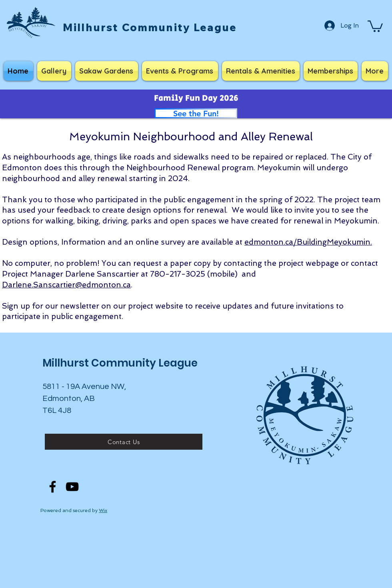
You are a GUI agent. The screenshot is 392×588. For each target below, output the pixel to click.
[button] (375, 26)
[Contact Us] (124, 442)
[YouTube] (72, 487)
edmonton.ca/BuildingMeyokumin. (308, 242)
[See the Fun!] (196, 113)
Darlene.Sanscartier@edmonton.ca (66, 285)
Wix (103, 510)
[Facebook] (53, 487)
